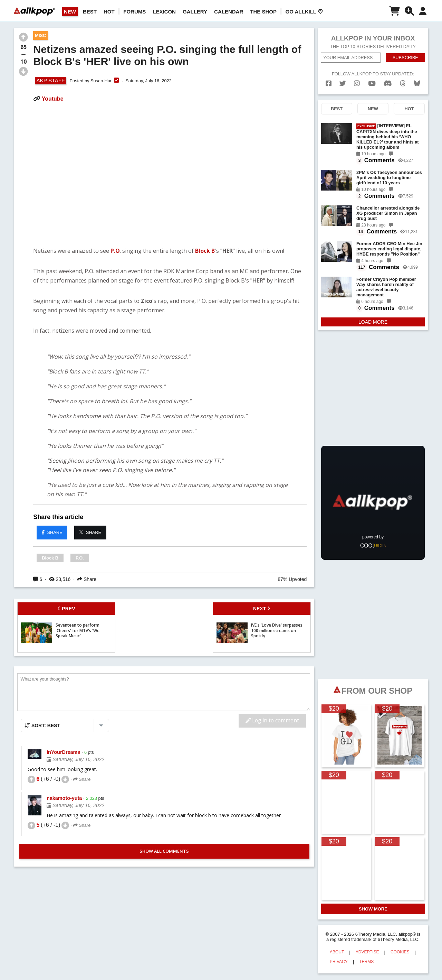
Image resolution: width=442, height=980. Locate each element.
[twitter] (343, 84)
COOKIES (400, 952)
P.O (115, 251)
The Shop (263, 12)
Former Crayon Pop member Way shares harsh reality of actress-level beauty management (386, 287)
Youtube (53, 99)
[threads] (403, 84)
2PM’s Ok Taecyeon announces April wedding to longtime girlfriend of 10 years (389, 178)
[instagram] (357, 84)
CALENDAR (229, 12)
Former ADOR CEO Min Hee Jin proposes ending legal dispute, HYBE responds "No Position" (389, 249)
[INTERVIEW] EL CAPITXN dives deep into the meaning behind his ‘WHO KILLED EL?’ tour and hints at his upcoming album (388, 136)
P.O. (80, 558)
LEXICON (164, 12)
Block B (205, 251)
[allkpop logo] (35, 11)
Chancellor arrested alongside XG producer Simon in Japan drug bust (388, 213)
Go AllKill (304, 12)
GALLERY (195, 12)
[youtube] (372, 84)
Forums (134, 12)
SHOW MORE (373, 909)
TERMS (366, 962)
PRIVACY (339, 962)
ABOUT (337, 952)
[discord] (388, 84)
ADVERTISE (367, 952)
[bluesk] (417, 84)
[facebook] (329, 84)
